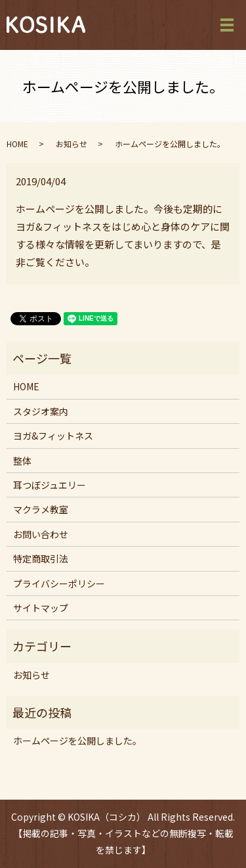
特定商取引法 (41, 559)
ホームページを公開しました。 (77, 741)
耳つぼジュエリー (50, 485)
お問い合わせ (41, 534)
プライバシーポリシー (59, 583)
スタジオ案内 (41, 411)
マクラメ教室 (41, 509)
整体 (22, 461)
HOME (17, 144)
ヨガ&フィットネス (53, 436)
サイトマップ (41, 608)
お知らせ (72, 144)
